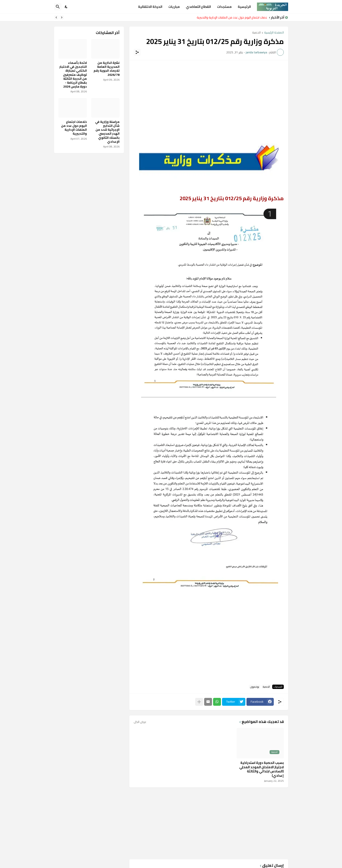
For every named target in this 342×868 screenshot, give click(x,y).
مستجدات (224, 7)
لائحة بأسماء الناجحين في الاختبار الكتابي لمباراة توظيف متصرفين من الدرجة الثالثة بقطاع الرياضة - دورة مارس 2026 (73, 75)
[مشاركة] (137, 52)
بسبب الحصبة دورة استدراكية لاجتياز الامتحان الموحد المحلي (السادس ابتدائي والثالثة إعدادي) (262, 769)
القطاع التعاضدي (198, 7)
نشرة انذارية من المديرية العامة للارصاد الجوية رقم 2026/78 (107, 69)
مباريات (174, 7)
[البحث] (58, 7)
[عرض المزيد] (199, 702)
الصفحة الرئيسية (274, 33)
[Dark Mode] (66, 7)
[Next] (56, 17)
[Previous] (62, 17)
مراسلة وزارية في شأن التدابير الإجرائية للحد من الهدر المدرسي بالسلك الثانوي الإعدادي (107, 132)
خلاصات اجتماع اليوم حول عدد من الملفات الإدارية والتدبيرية (231, 17)
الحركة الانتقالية (150, 7)
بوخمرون (255, 687)
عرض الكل (140, 722)
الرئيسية (244, 7)
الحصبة (256, 33)
